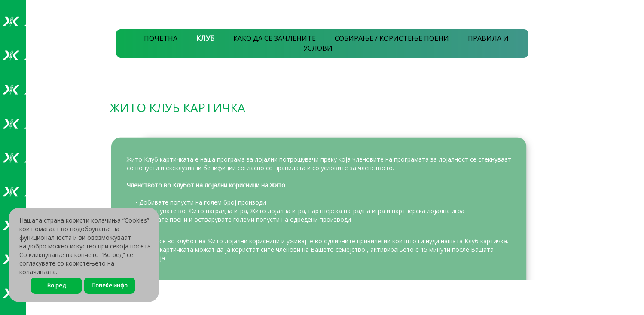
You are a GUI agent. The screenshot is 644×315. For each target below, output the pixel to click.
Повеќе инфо (110, 285)
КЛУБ (205, 38)
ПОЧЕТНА (161, 38)
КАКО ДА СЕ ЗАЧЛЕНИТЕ (275, 38)
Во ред (56, 285)
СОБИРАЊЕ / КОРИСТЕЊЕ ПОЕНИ (392, 38)
